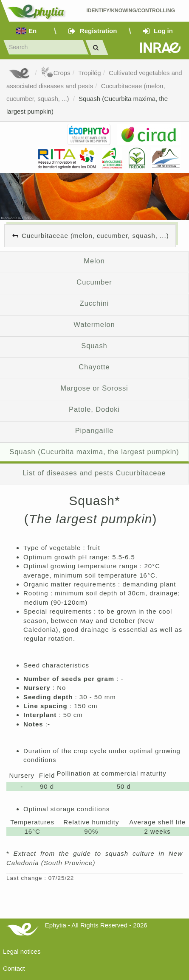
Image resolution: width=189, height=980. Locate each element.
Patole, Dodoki (94, 409)
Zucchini (94, 303)
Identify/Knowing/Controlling (131, 11)
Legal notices (22, 951)
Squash (94, 346)
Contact (14, 968)
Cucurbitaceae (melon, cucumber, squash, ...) (95, 236)
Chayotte (94, 367)
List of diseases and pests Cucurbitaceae (94, 473)
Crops (56, 73)
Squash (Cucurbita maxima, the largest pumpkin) (94, 452)
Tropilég (90, 73)
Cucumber (94, 282)
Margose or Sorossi (94, 388)
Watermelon (94, 324)
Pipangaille (94, 430)
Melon (94, 261)
